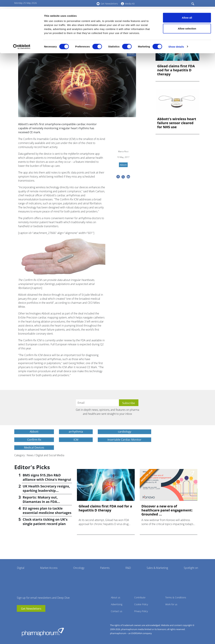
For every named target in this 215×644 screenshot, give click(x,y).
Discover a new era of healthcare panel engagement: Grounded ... (167, 510)
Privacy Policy (141, 611)
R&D (128, 568)
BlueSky (29, 617)
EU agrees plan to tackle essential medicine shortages (47, 511)
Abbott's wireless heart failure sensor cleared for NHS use (177, 123)
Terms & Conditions (176, 597)
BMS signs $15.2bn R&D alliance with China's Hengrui (47, 477)
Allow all (187, 9)
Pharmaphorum (43, 632)
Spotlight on (191, 568)
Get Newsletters (31, 609)
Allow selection (187, 20)
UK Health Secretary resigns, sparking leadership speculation (46, 491)
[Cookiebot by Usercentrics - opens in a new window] (22, 38)
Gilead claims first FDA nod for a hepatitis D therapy (176, 70)
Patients (105, 568)
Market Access (49, 568)
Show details (176, 38)
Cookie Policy (141, 604)
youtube (19, 617)
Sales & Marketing (157, 568)
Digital (21, 568)
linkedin (24, 617)
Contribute (140, 597)
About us (116, 597)
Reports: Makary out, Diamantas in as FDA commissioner (40, 502)
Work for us (171, 604)
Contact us (117, 611)
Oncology (79, 568)
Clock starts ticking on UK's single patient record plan (45, 522)
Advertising (117, 604)
